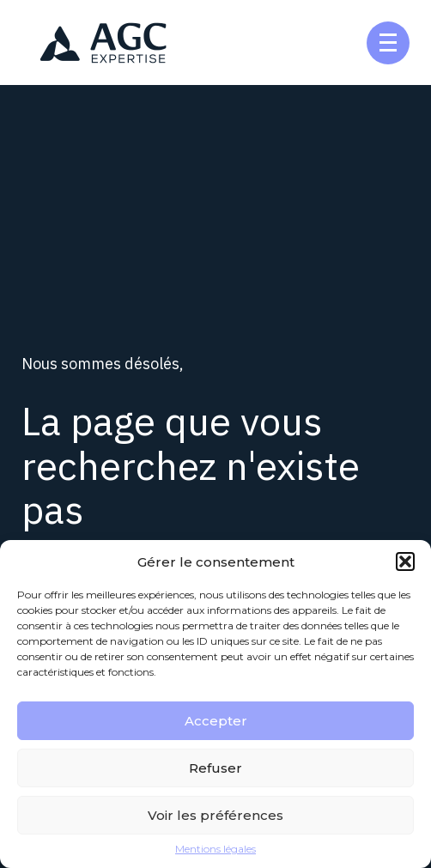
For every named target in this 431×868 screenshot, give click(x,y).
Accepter (216, 721)
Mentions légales (215, 849)
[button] (405, 561)
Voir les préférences (215, 815)
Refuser (215, 768)
